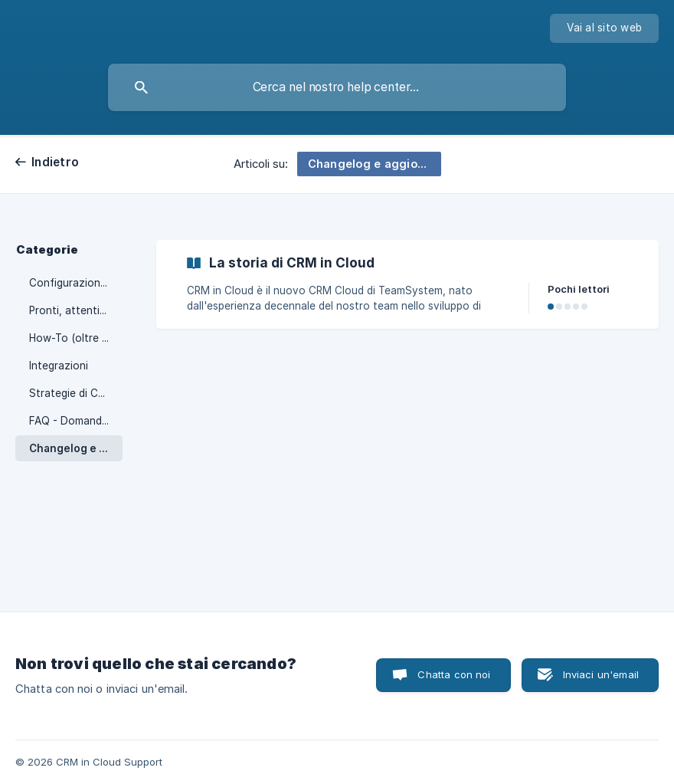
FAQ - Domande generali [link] (76, 421)
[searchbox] (337, 87)
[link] (407, 284)
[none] (604, 28)
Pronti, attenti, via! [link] (76, 310)
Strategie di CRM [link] (71, 393)
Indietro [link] (55, 162)
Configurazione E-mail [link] (76, 283)
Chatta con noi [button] (454, 674)
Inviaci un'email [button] (601, 674)
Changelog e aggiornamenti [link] (76, 448)
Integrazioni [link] (59, 366)
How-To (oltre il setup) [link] (76, 338)
